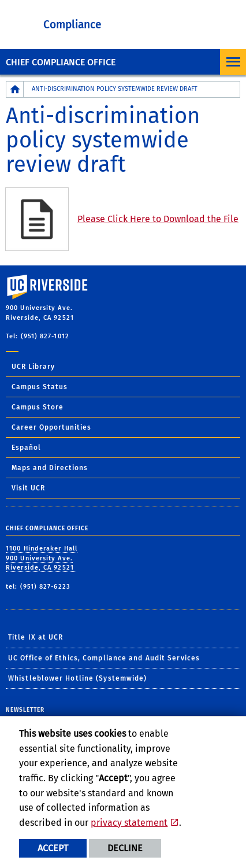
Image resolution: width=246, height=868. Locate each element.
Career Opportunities (51, 427)
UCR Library (33, 367)
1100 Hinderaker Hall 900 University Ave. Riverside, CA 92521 (42, 558)
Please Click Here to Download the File (158, 219)
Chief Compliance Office (61, 62)
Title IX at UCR (36, 637)
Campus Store (38, 407)
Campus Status (40, 387)
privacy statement (129, 823)
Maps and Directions (50, 468)
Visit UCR (28, 488)
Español (26, 448)
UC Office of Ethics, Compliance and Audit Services (104, 658)
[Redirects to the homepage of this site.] (15, 89)
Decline (125, 848)
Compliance (72, 25)
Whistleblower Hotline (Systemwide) (77, 678)
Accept (53, 848)
